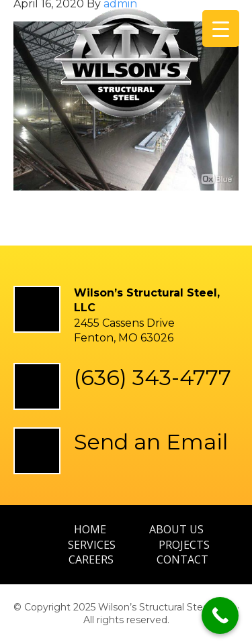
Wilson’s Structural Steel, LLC (126, 70)
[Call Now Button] (220, 615)
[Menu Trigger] (221, 29)
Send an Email (151, 442)
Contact (182, 559)
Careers (91, 559)
